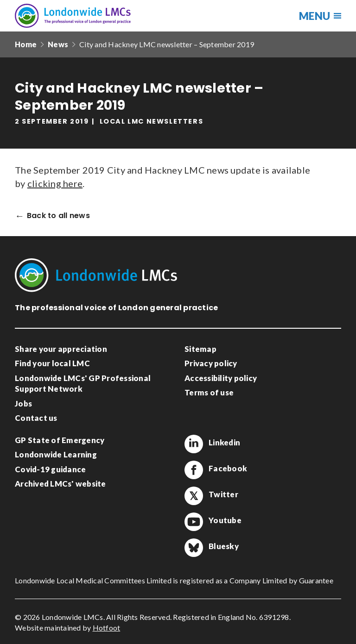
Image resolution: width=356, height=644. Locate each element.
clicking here (55, 183)
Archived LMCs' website (60, 484)
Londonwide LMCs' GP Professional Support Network (83, 384)
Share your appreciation (61, 349)
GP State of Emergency (60, 440)
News (58, 44)
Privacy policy (211, 363)
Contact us (36, 418)
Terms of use (209, 392)
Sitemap (200, 349)
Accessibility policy (221, 378)
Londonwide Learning (56, 454)
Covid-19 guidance (50, 469)
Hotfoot (107, 628)
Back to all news (58, 216)
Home (26, 44)
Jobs (23, 403)
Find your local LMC (52, 363)
